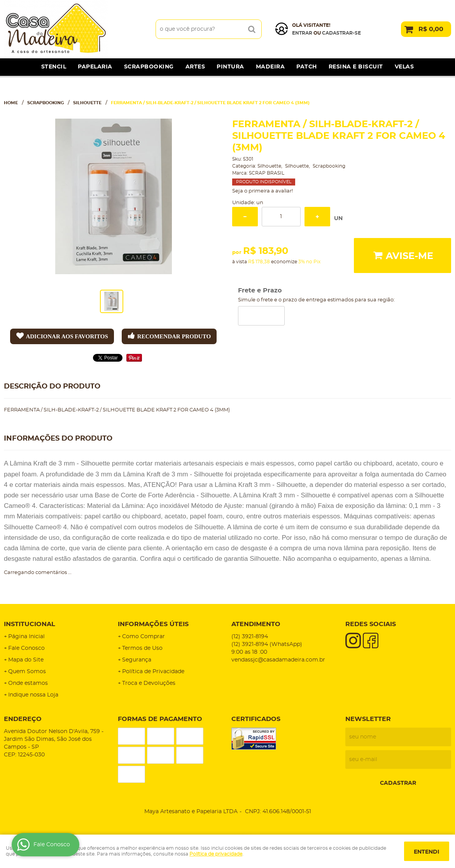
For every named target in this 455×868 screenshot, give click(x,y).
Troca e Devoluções (149, 683)
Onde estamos (28, 683)
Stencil (54, 67)
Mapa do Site (26, 660)
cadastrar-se (341, 33)
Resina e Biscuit (356, 67)
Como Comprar (143, 637)
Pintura (230, 67)
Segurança (137, 660)
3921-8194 (250, 637)
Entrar (302, 33)
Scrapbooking (149, 67)
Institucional (30, 624)
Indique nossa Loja (33, 695)
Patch (307, 67)
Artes (195, 67)
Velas (404, 67)
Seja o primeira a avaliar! (262, 191)
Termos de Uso (142, 648)
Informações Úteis (153, 624)
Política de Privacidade (153, 672)
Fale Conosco (26, 648)
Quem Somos (27, 672)
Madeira (270, 67)
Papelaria (95, 67)
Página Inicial (26, 637)
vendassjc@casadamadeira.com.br (278, 660)
